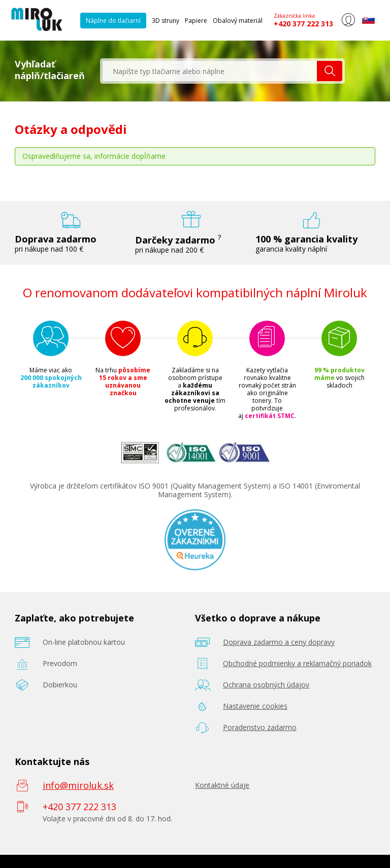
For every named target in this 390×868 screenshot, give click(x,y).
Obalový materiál (238, 21)
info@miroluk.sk (78, 785)
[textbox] (210, 71)
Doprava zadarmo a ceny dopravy (279, 642)
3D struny (166, 21)
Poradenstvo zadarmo (260, 727)
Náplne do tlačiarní (113, 21)
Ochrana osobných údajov (266, 685)
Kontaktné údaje (222, 785)
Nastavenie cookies (255, 706)
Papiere (196, 21)
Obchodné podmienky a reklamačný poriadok (297, 663)
